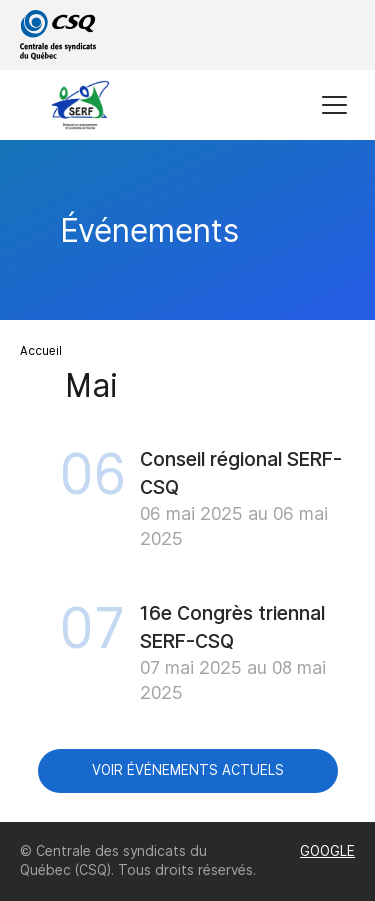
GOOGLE (327, 851)
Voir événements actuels (188, 770)
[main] (187, 481)
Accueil (41, 351)
